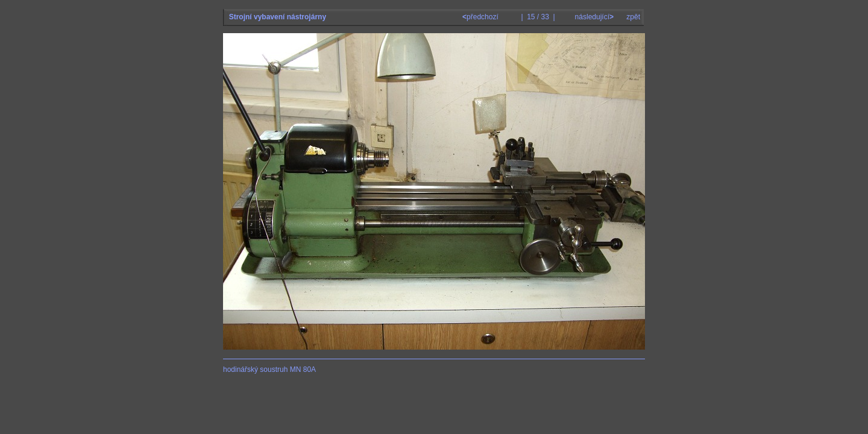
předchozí (481, 17)
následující (593, 17)
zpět (633, 17)
